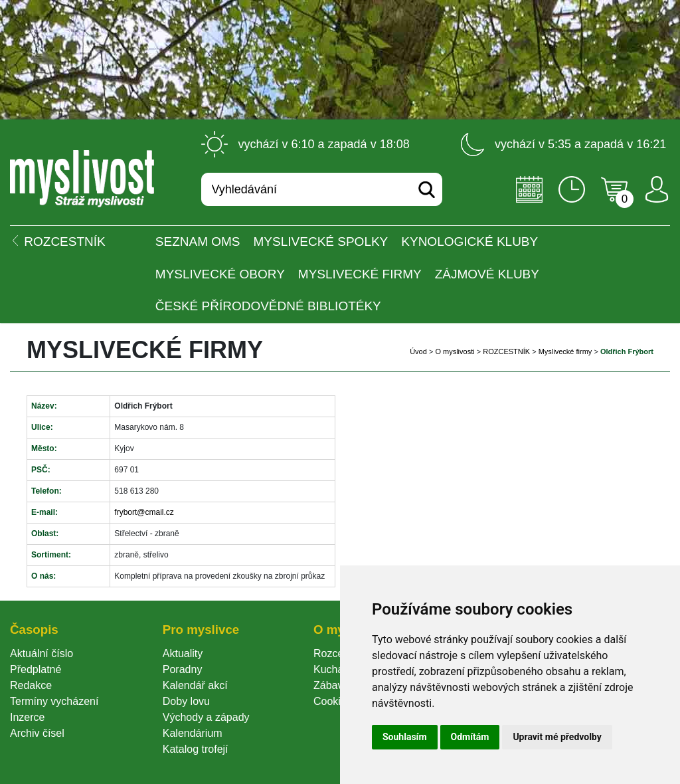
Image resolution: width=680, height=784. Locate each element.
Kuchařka (336, 669)
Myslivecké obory (220, 274)
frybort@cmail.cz (144, 512)
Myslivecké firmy (360, 274)
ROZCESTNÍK (506, 351)
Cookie (333, 701)
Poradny (183, 669)
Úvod (418, 351)
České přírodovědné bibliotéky (268, 306)
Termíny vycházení (54, 701)
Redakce (31, 685)
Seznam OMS (198, 242)
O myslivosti (455, 351)
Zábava (331, 685)
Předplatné (36, 669)
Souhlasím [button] (405, 737)
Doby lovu (186, 701)
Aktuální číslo (42, 653)
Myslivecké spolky (321, 242)
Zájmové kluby (487, 274)
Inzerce (27, 717)
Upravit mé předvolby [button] (557, 737)
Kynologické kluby (469, 242)
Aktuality (183, 653)
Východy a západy (206, 717)
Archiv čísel (37, 733)
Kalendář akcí (195, 685)
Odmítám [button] (470, 737)
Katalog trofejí (196, 749)
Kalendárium (193, 733)
